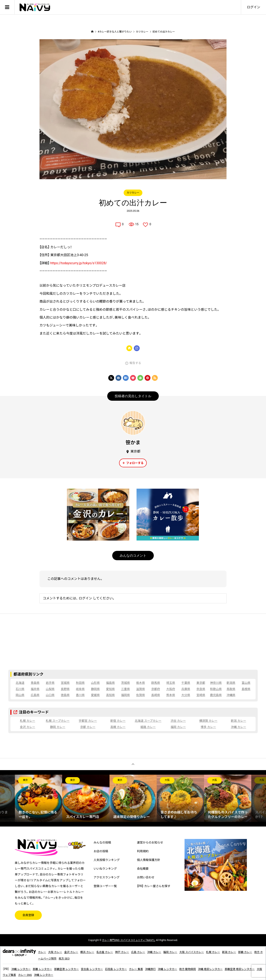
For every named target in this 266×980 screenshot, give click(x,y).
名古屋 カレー (110, 952)
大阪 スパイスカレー (204, 952)
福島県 (110, 683)
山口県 (50, 695)
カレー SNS (50, 974)
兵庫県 (186, 689)
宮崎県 (201, 695)
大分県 (186, 695)
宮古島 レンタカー (99, 969)
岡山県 (20, 695)
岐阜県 (80, 689)
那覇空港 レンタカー (71, 969)
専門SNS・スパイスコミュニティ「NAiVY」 (129, 940)
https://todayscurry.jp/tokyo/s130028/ (79, 263)
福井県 (35, 689)
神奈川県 (216, 683)
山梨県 (50, 689)
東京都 (201, 683)
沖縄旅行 (162, 969)
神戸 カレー (129, 952)
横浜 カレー (91, 952)
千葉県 (186, 683)
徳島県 (65, 695)
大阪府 (171, 689)
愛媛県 (95, 695)
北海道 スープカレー (148, 721)
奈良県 (201, 689)
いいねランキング (105, 869)
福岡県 (126, 695)
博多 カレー (208, 727)
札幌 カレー (28, 721)
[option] (39, 798)
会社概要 (143, 869)
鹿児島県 (216, 695)
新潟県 (231, 683)
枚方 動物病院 (202, 969)
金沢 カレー (28, 727)
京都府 (156, 689)
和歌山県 (216, 689)
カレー (42, 952)
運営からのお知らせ (150, 842)
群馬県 (156, 683)
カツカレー (133, 193)
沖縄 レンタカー (22, 969)
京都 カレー (88, 727)
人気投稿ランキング (107, 860)
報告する (135, 363)
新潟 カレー (238, 721)
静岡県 (95, 689)
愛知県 (110, 689)
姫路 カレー (148, 727)
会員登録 (28, 915)
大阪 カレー (56, 952)
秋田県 (80, 683)
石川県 (20, 689)
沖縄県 (231, 695)
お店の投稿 (101, 851)
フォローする (135, 463)
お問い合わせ (146, 877)
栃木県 (140, 683)
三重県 (126, 689)
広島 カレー (146, 952)
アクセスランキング (107, 877)
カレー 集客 (146, 969)
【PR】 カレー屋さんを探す (154, 886)
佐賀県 (140, 695)
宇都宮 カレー (88, 721)
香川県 (80, 695)
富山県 (246, 683)
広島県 (35, 695)
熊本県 (171, 695)
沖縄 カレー (238, 727)
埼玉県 (171, 683)
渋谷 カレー (178, 721)
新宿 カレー (118, 721)
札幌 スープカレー (58, 721)
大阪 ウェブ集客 (30, 974)
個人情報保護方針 (149, 860)
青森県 (35, 683)
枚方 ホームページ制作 (64, 958)
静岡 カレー (58, 727)
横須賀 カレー (208, 721)
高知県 (110, 695)
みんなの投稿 (102, 842)
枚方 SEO (87, 958)
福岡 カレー (178, 727)
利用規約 (143, 851)
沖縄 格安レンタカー (227, 969)
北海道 (20, 683)
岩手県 (50, 683)
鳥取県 (231, 689)
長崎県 (156, 695)
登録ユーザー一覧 (105, 886)
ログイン (254, 7)
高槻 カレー (118, 727)
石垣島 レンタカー (125, 969)
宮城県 (65, 683)
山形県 (95, 683)
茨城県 (126, 683)
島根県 (246, 689)
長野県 (65, 689)
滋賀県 (140, 689)
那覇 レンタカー (45, 969)
